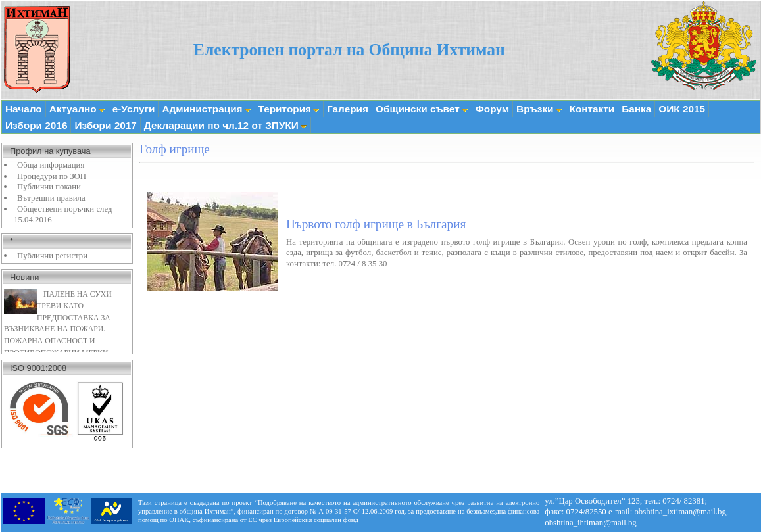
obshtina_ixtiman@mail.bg (680, 512)
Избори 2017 (105, 125)
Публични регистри (52, 256)
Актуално (77, 109)
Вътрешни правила (51, 198)
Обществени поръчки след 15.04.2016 (63, 215)
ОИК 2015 (682, 109)
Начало (24, 109)
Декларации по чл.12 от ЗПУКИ (226, 125)
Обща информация (51, 165)
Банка (636, 109)
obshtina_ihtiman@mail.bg (590, 523)
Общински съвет (422, 109)
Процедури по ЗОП (52, 176)
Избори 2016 (36, 125)
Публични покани (49, 187)
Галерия (348, 109)
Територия (289, 109)
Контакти (592, 109)
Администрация (206, 109)
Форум (492, 109)
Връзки (539, 109)
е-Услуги (134, 109)
